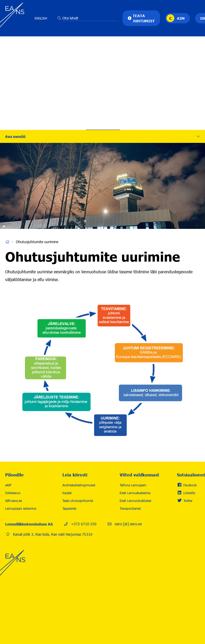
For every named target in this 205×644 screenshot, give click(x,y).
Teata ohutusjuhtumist (78, 501)
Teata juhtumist (144, 18)
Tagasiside (69, 508)
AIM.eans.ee (14, 501)
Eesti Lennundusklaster (136, 501)
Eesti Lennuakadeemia (135, 493)
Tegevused (103, 51)
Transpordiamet (130, 508)
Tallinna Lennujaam (133, 485)
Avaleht (7, 242)
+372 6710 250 (84, 524)
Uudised (103, 97)
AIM (181, 18)
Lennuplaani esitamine (21, 508)
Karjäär (103, 82)
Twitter (188, 501)
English (41, 18)
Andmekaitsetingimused (79, 485)
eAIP (8, 485)
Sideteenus (13, 493)
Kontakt (103, 113)
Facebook (190, 485)
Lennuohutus (103, 66)
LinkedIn (189, 493)
